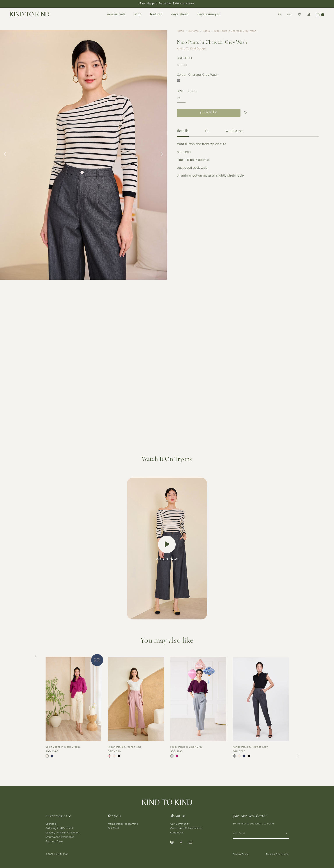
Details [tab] (183, 131)
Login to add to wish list (246, 113)
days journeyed (209, 14)
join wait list (209, 112)
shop (138, 14)
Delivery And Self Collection (63, 833)
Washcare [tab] (234, 131)
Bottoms (194, 31)
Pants (206, 31)
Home (180, 31)
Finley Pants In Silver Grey (187, 747)
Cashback (52, 824)
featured (156, 14)
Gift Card (113, 829)
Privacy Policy (241, 854)
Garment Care (54, 842)
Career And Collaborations (186, 829)
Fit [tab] (207, 131)
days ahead (180, 14)
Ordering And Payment (59, 829)
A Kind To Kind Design (192, 49)
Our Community (180, 824)
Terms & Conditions (277, 854)
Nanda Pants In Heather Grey (251, 747)
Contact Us (177, 833)
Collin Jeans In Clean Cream (63, 747)
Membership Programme (123, 824)
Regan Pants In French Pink (125, 747)
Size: (180, 91)
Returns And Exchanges (60, 837)
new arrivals (116, 14)
